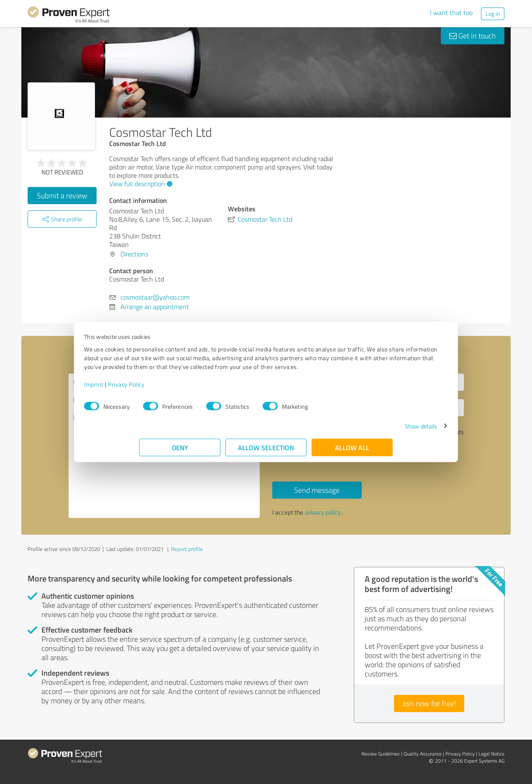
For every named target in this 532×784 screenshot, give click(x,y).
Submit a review (62, 195)
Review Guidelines (381, 754)
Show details (366, 430)
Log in (493, 14)
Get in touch (473, 36)
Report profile (187, 549)
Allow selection (266, 452)
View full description (140, 184)
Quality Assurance (423, 754)
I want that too (451, 13)
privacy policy (323, 512)
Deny (180, 452)
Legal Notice (491, 754)
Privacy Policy (181, 388)
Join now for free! (429, 703)
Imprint (149, 388)
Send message (317, 490)
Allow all (352, 452)
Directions (134, 254)
